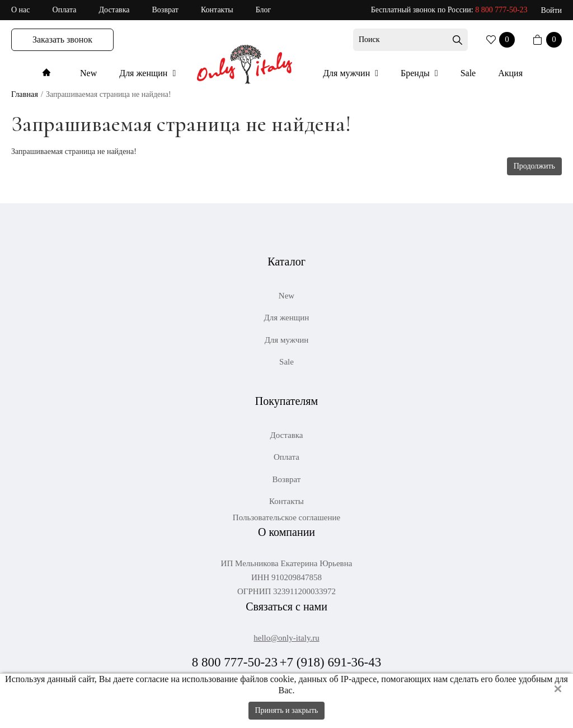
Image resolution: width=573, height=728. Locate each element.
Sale (468, 73)
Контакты (217, 10)
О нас (21, 10)
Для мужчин (347, 73)
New (88, 73)
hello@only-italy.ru (286, 638)
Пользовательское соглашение (286, 518)
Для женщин (144, 73)
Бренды (416, 73)
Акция (510, 73)
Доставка (114, 10)
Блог (264, 10)
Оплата (65, 10)
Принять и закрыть (287, 710)
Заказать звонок (62, 39)
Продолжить (534, 166)
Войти (551, 10)
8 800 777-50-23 (501, 10)
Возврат (165, 10)
